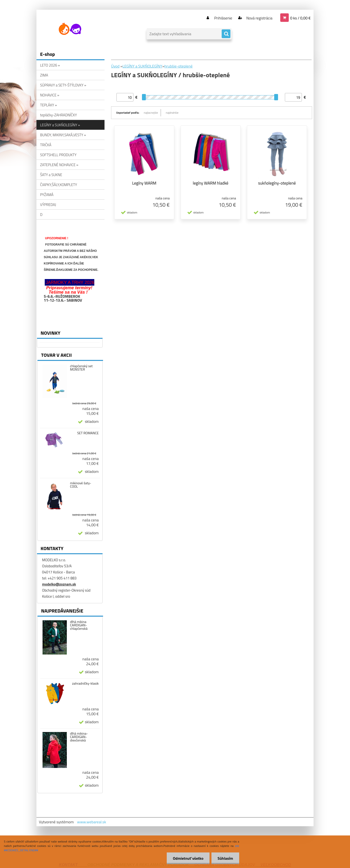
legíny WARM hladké (210, 183)
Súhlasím (225, 858)
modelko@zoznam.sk (59, 584)
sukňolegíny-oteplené (277, 183)
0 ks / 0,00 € (300, 18)
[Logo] (70, 29)
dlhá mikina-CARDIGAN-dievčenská (79, 737)
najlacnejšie (151, 113)
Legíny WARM (144, 183)
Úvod (115, 66)
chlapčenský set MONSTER (81, 368)
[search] (226, 34)
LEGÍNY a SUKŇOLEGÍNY (142, 66)
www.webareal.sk (92, 822)
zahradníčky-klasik (86, 683)
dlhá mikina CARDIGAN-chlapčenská (79, 625)
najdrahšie (172, 113)
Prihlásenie (223, 18)
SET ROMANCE (88, 433)
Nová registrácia (259, 18)
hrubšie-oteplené (178, 66)
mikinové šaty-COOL (81, 485)
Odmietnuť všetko (188, 858)
